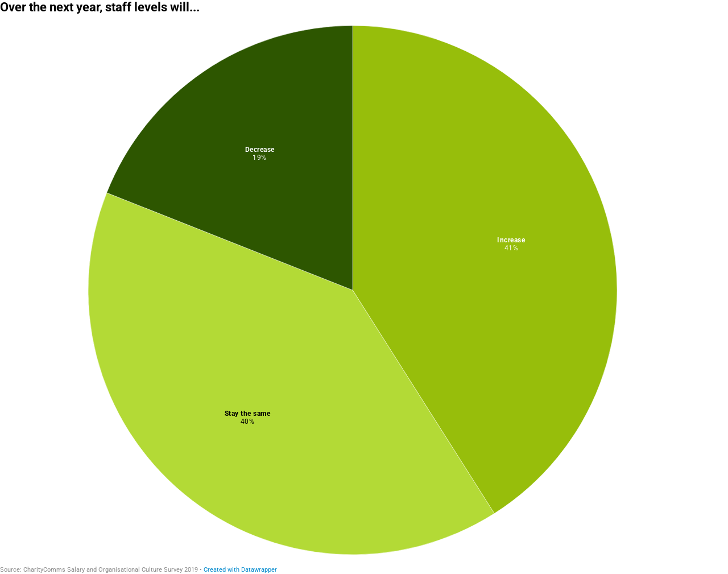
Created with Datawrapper (240, 570)
